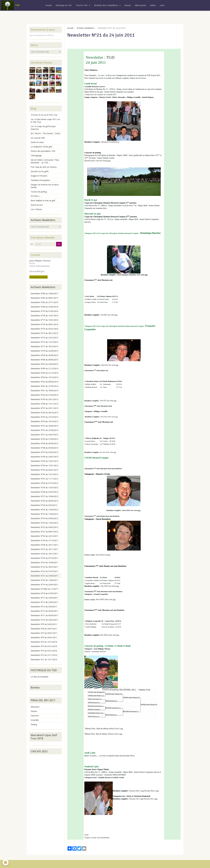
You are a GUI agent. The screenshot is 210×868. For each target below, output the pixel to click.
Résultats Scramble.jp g (110, 142)
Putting (34, 724)
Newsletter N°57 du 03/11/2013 (44, 408)
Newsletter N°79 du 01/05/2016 (44, 311)
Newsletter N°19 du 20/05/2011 (44, 585)
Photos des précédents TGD (43, 151)
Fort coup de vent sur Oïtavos (44, 167)
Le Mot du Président (40, 677)
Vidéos (153, 5)
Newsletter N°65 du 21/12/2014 (44, 373)
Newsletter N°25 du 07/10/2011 (44, 558)
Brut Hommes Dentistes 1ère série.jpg (132, 275)
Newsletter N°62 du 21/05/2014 (44, 386)
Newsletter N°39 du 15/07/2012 (44, 488)
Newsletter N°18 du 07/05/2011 (44, 593)
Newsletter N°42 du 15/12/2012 (44, 474)
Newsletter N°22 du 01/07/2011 (44, 571)
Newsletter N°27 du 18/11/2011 (44, 549)
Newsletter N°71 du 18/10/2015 (44, 346)
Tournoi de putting (39, 192)
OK (59, 244)
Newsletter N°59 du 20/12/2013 (44, 399)
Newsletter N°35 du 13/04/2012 (44, 510)
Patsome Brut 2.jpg (151, 791)
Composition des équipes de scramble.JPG (100, 95)
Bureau (128, 5)
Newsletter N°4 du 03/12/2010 (44, 646)
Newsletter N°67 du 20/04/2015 (44, 364)
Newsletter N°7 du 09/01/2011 (44, 633)
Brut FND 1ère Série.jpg (103, 555)
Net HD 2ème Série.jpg (108, 452)
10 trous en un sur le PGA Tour (44, 115)
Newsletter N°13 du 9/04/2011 (44, 607)
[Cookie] (6, 862)
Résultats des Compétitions (106, 5)
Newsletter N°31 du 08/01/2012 (44, 532)
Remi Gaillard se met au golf (43, 200)
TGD (110, 57)
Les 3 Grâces (36, 209)
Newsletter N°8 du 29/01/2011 (44, 629)
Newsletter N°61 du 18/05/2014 (44, 391)
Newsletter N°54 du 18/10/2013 (44, 421)
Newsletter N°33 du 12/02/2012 (44, 523)
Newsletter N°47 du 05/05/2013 (44, 452)
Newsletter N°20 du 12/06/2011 (44, 580)
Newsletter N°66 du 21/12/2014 (44, 368)
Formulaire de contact (39, 277)
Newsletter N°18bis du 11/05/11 (45, 589)
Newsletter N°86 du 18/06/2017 (44, 293)
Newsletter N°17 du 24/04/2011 (44, 598)
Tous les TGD (82, 5)
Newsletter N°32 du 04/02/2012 (44, 527)
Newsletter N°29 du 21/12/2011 (44, 540)
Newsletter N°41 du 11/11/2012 (44, 479)
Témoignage (36, 155)
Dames (34, 711)
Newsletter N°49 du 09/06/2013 (44, 443)
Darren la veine (37, 142)
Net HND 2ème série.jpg (110, 635)
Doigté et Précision (39, 176)
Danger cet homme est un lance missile (45, 186)
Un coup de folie (38, 138)
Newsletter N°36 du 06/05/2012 (44, 501)
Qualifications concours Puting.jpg (97, 161)
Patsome (35, 716)
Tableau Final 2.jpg (115, 734)
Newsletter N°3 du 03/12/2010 (44, 651)
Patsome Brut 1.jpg (137, 791)
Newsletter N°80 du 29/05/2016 (44, 307)
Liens (162, 5)
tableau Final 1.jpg (116, 729)
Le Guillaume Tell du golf (41, 147)
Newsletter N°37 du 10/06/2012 (44, 496)
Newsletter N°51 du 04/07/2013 (44, 435)
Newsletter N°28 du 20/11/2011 (44, 545)
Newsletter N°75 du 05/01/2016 (44, 329)
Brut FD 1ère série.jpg (110, 365)
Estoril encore (37, 205)
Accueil (49, 5)
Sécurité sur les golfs (40, 171)
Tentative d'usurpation (40, 180)
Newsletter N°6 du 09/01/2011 (44, 637)
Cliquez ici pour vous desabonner (97, 838)
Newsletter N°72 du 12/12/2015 (44, 342)
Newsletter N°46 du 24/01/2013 (44, 457)
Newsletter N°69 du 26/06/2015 (44, 355)
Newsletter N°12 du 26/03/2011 (44, 611)
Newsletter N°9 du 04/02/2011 (44, 624)
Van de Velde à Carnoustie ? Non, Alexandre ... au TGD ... (45, 161)
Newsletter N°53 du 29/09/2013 (44, 426)
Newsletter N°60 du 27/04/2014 (44, 395)
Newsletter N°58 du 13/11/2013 (44, 404)
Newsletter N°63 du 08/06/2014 (44, 382)
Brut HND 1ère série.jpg (131, 510)
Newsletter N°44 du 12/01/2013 (44, 465)
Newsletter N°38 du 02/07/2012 (44, 492)
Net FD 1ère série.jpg (108, 401)
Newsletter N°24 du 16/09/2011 (44, 562)
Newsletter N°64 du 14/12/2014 (44, 377)
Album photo (140, 5)
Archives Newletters (86, 28)
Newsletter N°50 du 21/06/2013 (44, 439)
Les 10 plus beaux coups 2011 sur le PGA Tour (45, 121)
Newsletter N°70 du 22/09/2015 (44, 351)
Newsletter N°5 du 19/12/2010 (44, 642)
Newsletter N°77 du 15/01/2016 (44, 320)
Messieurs (35, 707)
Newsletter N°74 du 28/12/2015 (44, 333)
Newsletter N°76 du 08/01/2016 (44, 324)
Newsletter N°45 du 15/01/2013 (44, 461)
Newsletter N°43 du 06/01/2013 (44, 470)
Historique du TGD (64, 5)
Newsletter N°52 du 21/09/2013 (44, 430)
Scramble (35, 720)
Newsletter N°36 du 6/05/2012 (44, 505)
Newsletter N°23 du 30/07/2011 (44, 567)
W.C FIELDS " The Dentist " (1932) (45, 133)
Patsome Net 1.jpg (136, 799)
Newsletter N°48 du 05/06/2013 (44, 448)
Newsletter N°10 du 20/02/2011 (44, 620)
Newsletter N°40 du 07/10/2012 (44, 483)
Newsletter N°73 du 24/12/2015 (44, 338)
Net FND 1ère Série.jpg (110, 586)
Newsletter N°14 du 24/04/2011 (44, 602)
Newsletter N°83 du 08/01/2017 (44, 298)
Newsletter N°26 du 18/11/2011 (44, 554)
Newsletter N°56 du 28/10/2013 (44, 413)
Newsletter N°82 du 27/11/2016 (44, 302)
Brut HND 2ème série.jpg (106, 599)
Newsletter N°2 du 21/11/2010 (44, 655)
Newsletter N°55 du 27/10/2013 (44, 417)
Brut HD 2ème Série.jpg (109, 417)
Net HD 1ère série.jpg (109, 315)
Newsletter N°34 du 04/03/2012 (44, 518)
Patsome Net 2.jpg (150, 799)
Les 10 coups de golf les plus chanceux (43, 128)
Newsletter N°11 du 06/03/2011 (44, 615)
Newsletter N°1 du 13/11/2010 (44, 659)
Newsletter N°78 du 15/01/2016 (44, 316)
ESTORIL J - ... (36, 196)
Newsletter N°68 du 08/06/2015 (44, 360)
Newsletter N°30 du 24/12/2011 (44, 536)
